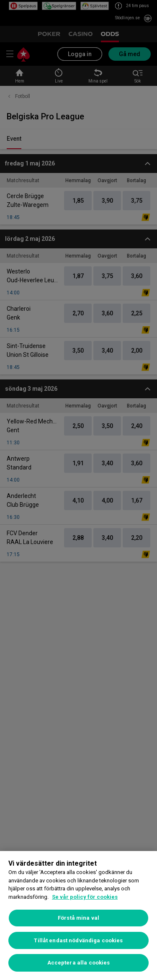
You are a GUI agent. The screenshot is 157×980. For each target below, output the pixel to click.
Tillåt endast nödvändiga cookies (78, 940)
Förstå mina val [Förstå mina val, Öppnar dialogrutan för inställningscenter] (78, 918)
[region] (78, 916)
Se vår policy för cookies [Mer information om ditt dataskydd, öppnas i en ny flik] (85, 897)
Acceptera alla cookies (79, 963)
